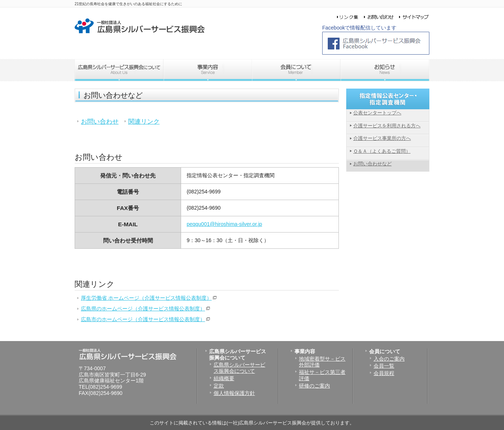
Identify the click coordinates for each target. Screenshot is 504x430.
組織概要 (224, 378)
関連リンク (144, 122)
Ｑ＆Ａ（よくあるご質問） (382, 151)
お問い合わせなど (372, 164)
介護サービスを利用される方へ (387, 126)
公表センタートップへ (377, 113)
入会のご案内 (389, 359)
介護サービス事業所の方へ (382, 138)
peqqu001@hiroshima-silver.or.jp (224, 224)
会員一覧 (384, 366)
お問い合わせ (100, 122)
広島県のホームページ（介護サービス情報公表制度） (143, 309)
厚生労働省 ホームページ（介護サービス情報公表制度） (146, 298)
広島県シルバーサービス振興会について (239, 368)
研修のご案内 (314, 386)
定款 (219, 386)
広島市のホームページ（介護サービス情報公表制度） (143, 319)
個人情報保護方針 (234, 393)
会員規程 (384, 373)
